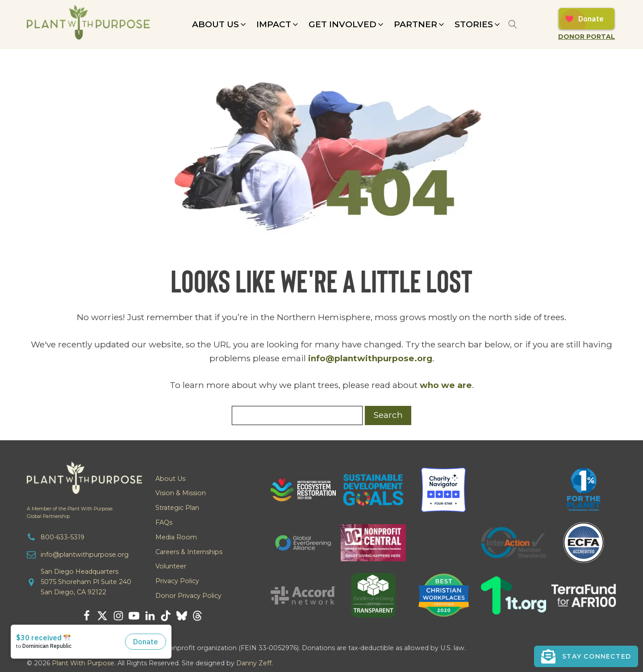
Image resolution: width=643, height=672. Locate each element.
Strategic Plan (177, 508)
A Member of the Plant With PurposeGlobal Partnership (70, 513)
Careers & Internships (189, 552)
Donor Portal (587, 37)
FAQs (164, 522)
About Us (170, 479)
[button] (220, 25)
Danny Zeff (254, 663)
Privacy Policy (177, 581)
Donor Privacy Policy (188, 596)
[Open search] (513, 24)
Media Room (176, 537)
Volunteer (171, 566)
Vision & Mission (181, 493)
